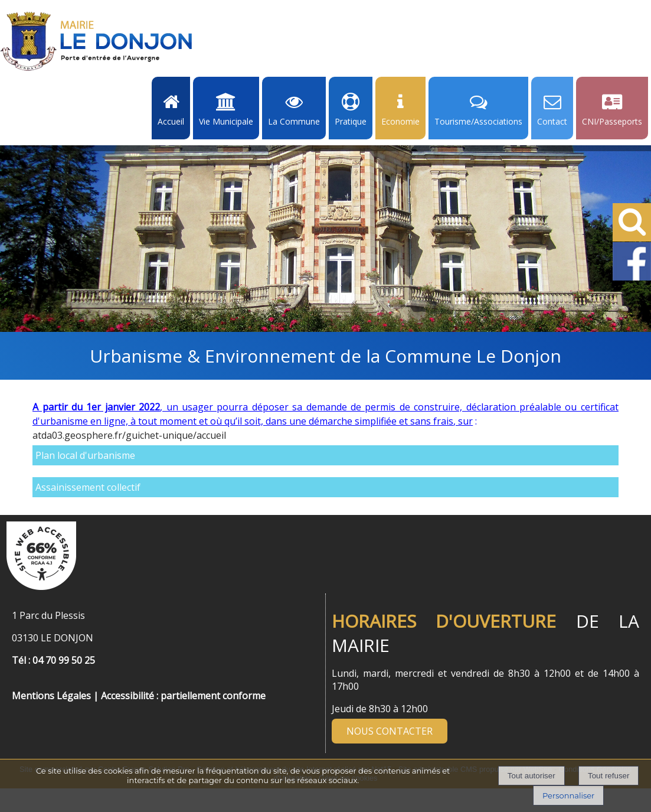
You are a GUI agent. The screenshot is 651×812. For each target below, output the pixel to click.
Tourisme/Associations (478, 121)
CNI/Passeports (612, 121)
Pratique (351, 121)
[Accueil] (96, 41)
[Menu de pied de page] (24, 683)
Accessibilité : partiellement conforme (183, 696)
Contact (552, 121)
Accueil (171, 121)
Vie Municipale (226, 121)
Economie (400, 121)
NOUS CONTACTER (390, 731)
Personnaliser (568, 795)
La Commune (294, 121)
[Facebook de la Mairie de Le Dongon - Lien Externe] (632, 278)
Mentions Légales (51, 696)
